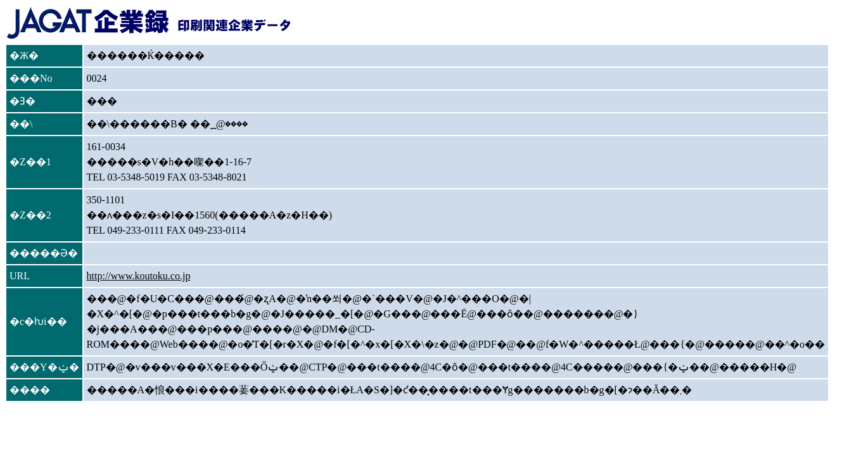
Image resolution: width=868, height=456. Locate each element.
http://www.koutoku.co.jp (139, 276)
